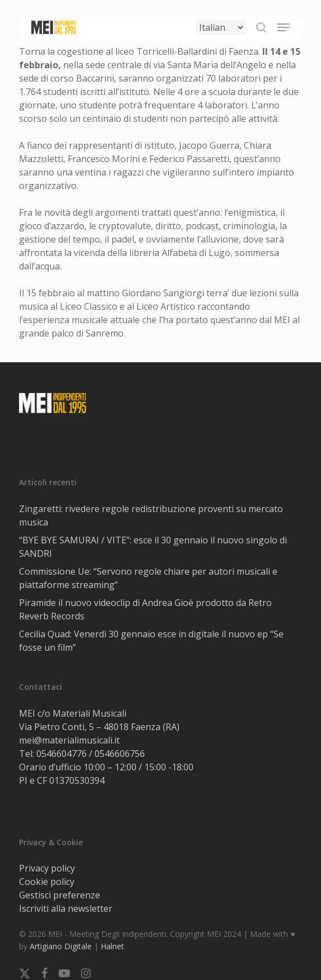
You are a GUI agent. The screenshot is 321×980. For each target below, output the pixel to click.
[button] (284, 27)
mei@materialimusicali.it (69, 740)
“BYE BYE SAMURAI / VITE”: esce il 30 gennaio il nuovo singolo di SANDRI (153, 547)
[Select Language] (221, 27)
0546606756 (120, 754)
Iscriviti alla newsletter (66, 908)
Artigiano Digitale (61, 946)
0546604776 (62, 754)
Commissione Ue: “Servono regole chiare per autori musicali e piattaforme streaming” (148, 578)
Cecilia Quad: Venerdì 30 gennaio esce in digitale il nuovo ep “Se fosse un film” (151, 641)
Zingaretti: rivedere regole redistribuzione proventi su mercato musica (151, 515)
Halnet (112, 946)
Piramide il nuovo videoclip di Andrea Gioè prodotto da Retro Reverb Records (145, 609)
